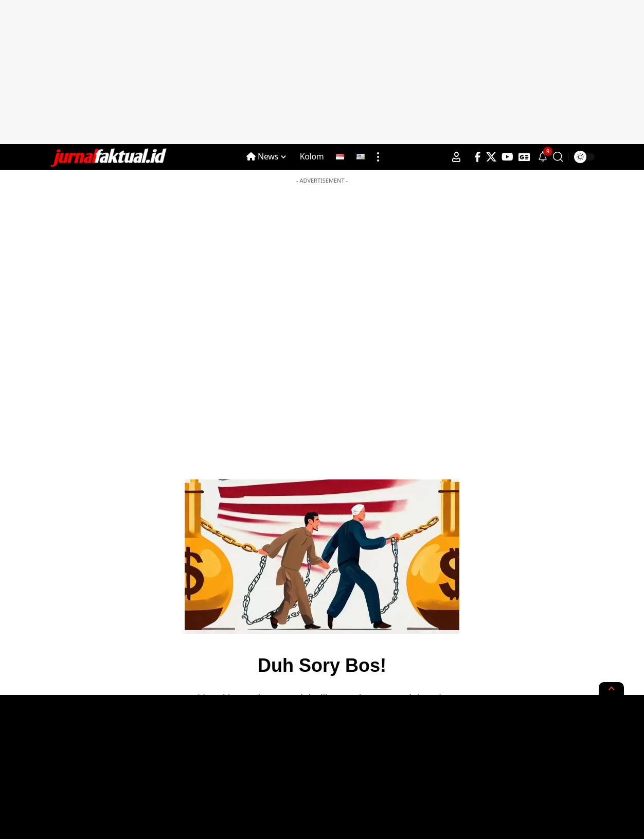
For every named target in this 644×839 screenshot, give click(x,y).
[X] (491, 157)
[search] (558, 157)
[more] (378, 157)
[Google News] (524, 157)
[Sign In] (456, 157)
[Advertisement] (322, 72)
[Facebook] (478, 157)
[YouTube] (507, 157)
